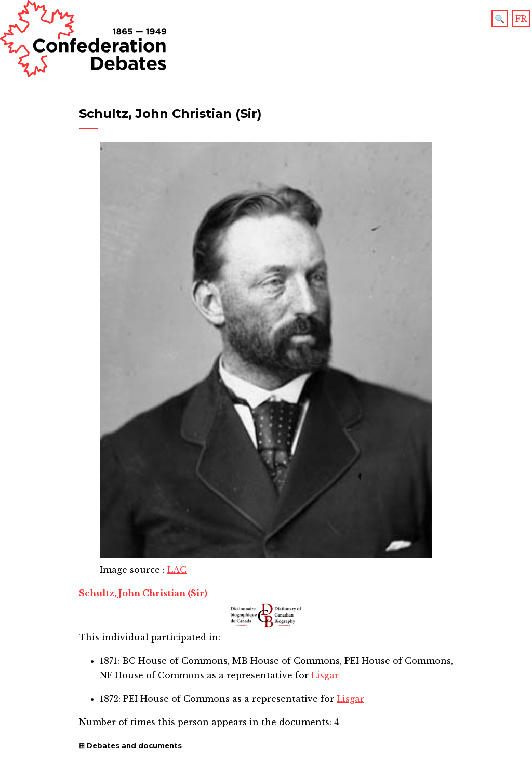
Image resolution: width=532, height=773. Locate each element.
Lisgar (325, 675)
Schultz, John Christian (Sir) (143, 593)
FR (521, 19)
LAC (177, 570)
